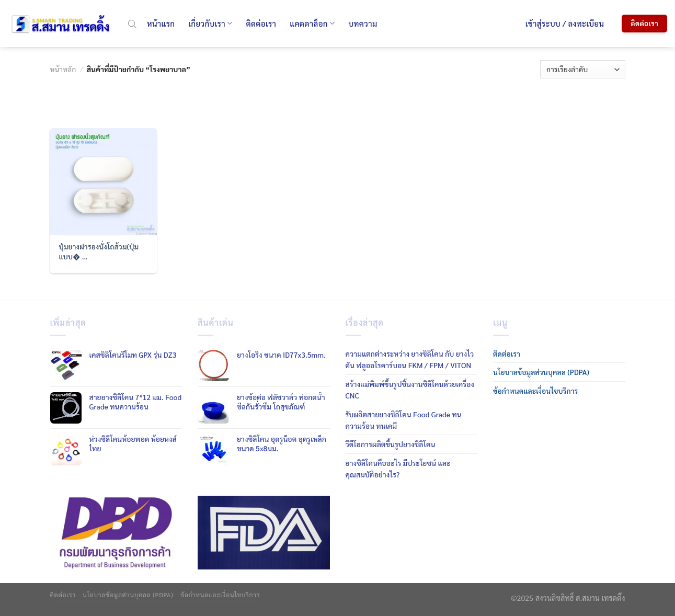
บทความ (363, 23)
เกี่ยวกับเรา (210, 24)
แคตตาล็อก (312, 24)
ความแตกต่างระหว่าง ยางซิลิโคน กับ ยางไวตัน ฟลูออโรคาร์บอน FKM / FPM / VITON (410, 359)
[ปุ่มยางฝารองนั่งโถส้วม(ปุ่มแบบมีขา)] (103, 181)
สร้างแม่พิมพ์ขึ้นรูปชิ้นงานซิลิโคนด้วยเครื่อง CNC (410, 390)
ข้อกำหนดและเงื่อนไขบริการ (535, 391)
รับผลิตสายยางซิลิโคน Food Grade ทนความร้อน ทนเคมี (404, 420)
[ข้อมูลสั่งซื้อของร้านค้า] (582, 69)
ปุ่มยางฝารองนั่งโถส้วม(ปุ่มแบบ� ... (99, 251)
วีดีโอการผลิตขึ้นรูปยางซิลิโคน (391, 444)
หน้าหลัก (63, 69)
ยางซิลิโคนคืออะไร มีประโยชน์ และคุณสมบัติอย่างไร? (398, 469)
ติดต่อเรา (261, 23)
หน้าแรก (161, 23)
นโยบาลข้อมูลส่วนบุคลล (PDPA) (541, 372)
